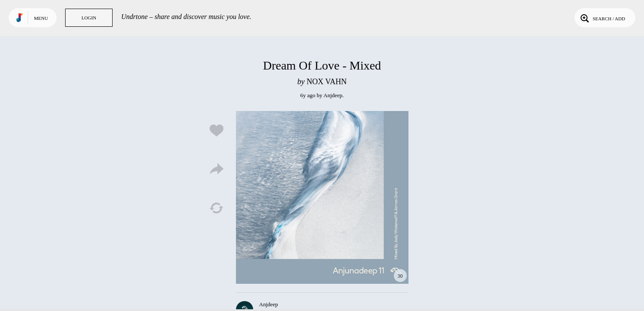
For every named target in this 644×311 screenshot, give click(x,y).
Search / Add (602, 18)
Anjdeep (333, 95)
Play (322, 197)
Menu (41, 18)
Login (89, 18)
